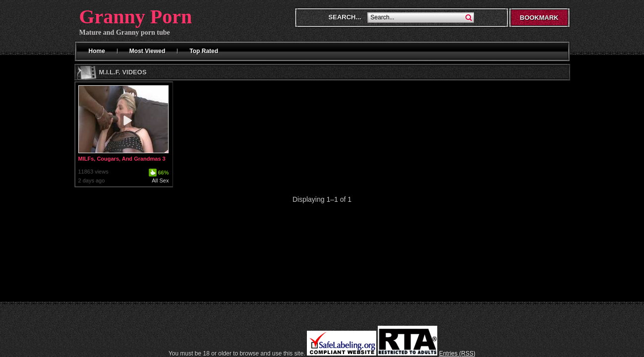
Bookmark (539, 18)
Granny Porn (136, 17)
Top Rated (204, 51)
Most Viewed (147, 51)
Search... (345, 17)
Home (97, 51)
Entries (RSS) (457, 354)
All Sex (160, 180)
